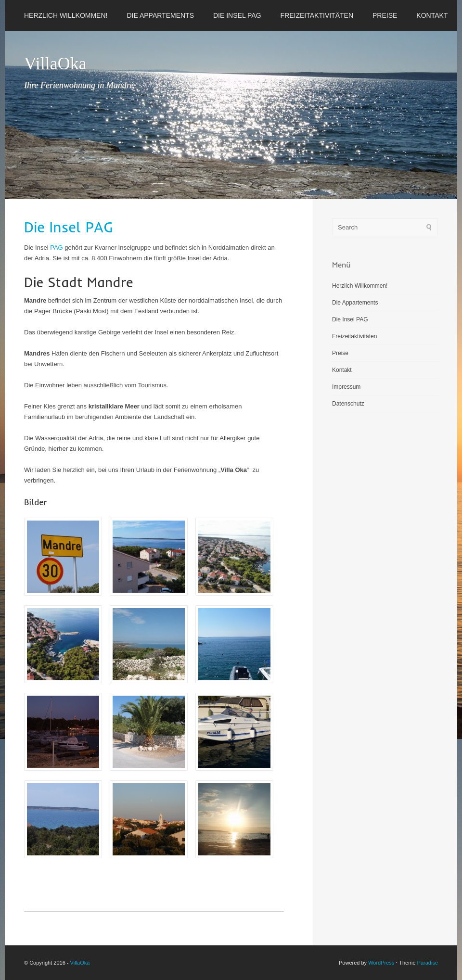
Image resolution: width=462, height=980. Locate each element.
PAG (57, 248)
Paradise (428, 963)
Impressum (346, 387)
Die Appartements (160, 15)
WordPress (381, 963)
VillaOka (55, 64)
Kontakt (432, 15)
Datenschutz (348, 404)
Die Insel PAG (237, 15)
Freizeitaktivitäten (317, 15)
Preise (385, 15)
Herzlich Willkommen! (66, 15)
